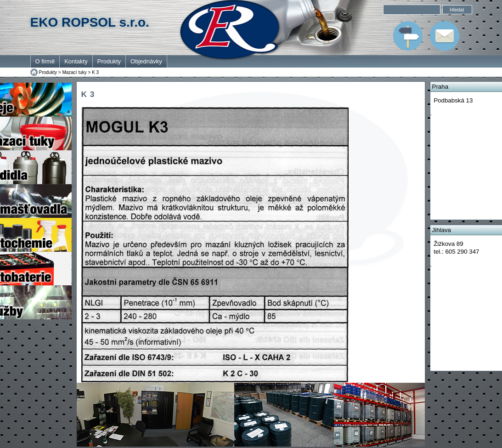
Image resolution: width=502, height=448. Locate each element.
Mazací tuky (74, 72)
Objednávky (146, 61)
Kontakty (76, 61)
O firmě (45, 61)
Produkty (109, 61)
